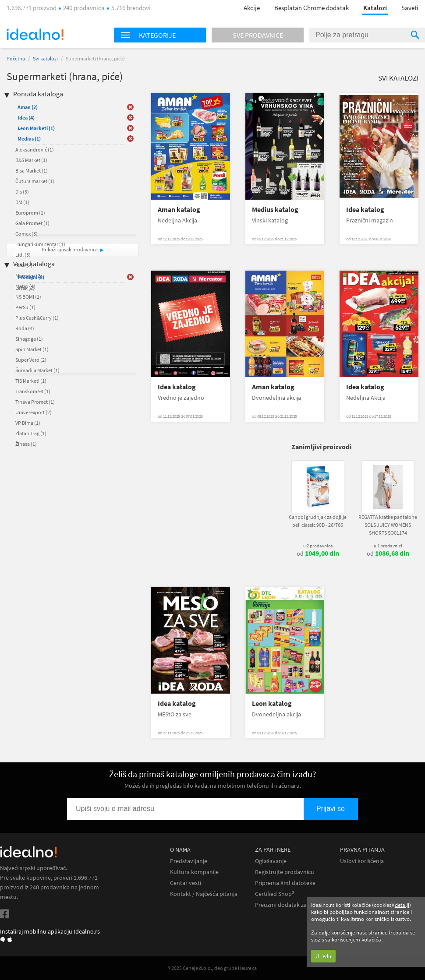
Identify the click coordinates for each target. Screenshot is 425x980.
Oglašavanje (271, 861)
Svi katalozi (45, 58)
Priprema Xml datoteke (285, 883)
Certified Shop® (275, 894)
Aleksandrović (35, 150)
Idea (26, 118)
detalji (402, 905)
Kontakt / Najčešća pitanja (204, 894)
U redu (323, 956)
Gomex (27, 234)
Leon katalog (272, 703)
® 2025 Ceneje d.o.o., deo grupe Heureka (212, 968)
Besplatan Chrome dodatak (312, 8)
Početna (16, 58)
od (318, 553)
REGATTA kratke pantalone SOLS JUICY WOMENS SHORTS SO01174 (388, 525)
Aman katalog (179, 210)
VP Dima (28, 423)
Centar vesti (186, 883)
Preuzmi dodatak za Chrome (292, 905)
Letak (25, 288)
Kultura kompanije (194, 872)
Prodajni (31, 277)
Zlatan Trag (31, 433)
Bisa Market (32, 171)
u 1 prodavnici (388, 546)
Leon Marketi (36, 128)
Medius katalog (275, 210)
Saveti (410, 8)
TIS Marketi (31, 381)
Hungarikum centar (40, 244)
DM (22, 202)
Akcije (252, 8)
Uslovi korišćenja (362, 861)
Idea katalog (365, 210)
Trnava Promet (35, 402)
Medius (29, 139)
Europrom (30, 213)
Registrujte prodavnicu (285, 872)
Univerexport (34, 412)
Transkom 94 (33, 391)
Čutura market (35, 181)
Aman (28, 107)
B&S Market (31, 160)
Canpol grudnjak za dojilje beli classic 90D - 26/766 (318, 521)
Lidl (23, 255)
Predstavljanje (189, 861)
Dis (22, 192)
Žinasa (26, 444)
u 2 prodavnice (318, 546)
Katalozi (375, 8)
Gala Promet (32, 223)
